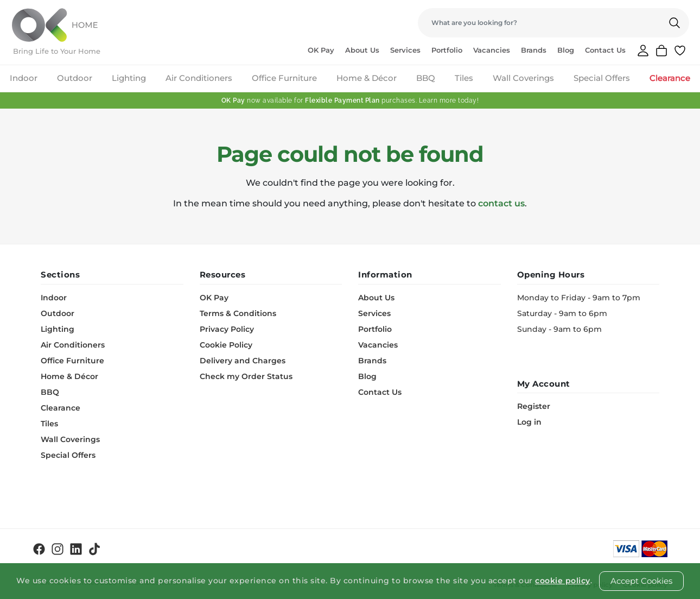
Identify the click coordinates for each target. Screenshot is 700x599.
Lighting (129, 78)
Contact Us (605, 50)
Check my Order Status (246, 376)
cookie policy (563, 581)
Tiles (464, 78)
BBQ (426, 78)
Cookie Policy (226, 345)
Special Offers (602, 78)
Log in (529, 422)
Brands (534, 50)
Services (405, 50)
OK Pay (321, 50)
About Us (362, 50)
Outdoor (75, 78)
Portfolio (447, 50)
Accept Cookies (641, 581)
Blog (566, 50)
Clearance (670, 78)
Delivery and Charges (243, 361)
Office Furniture (284, 78)
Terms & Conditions (238, 313)
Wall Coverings (523, 78)
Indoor (24, 78)
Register (534, 406)
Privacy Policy (227, 329)
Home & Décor (367, 78)
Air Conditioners (199, 78)
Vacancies (492, 50)
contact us (501, 203)
